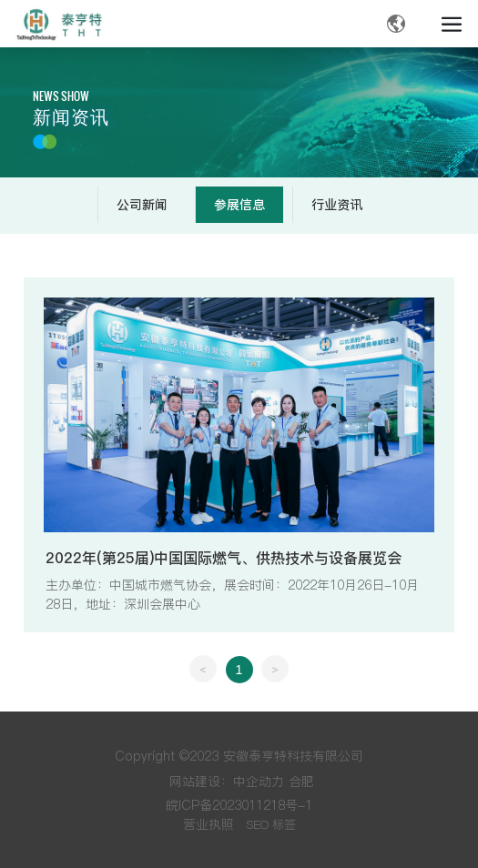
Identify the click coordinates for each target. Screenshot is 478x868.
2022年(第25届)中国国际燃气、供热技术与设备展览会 (224, 558)
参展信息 (239, 205)
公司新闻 (142, 205)
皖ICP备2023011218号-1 (239, 805)
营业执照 (208, 824)
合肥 (301, 782)
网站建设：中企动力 (227, 782)
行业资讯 (337, 205)
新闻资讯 (71, 117)
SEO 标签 (271, 824)
